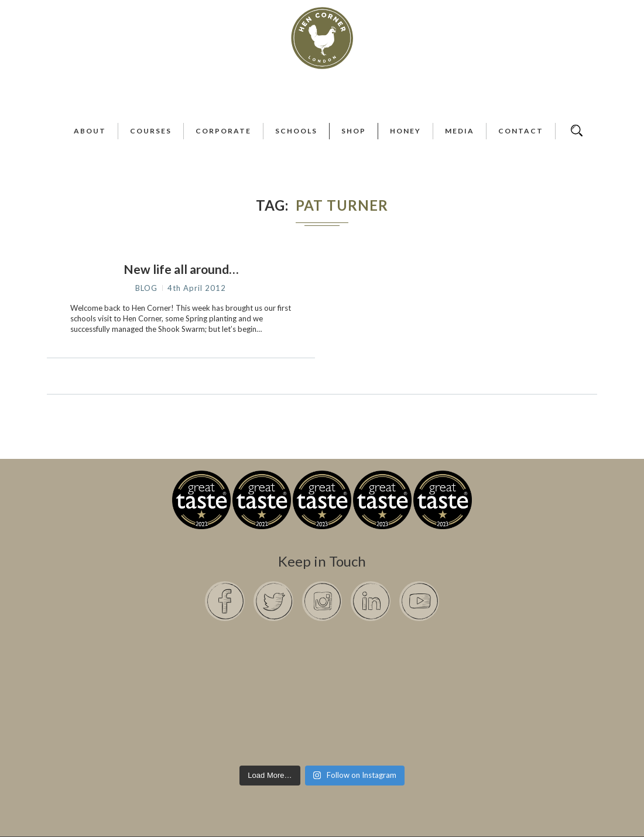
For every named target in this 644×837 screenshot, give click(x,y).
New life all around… (181, 269)
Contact (521, 131)
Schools (296, 131)
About (90, 131)
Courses (151, 131)
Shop (354, 131)
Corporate (223, 131)
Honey (405, 131)
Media (460, 131)
